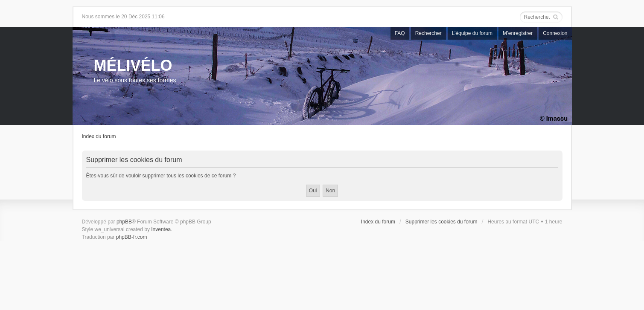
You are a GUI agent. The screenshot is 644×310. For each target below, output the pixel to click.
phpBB (124, 222)
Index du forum (99, 136)
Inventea (161, 229)
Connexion (555, 33)
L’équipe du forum (472, 33)
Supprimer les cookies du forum (441, 222)
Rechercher (428, 33)
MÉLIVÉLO (133, 65)
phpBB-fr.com (132, 237)
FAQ (400, 33)
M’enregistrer (518, 33)
